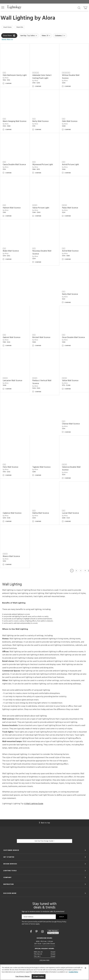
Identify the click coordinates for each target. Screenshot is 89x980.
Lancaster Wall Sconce (12, 381)
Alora (49, 18)
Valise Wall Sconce (70, 381)
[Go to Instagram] (43, 932)
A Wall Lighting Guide (34, 804)
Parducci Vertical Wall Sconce (42, 383)
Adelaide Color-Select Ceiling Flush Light (42, 77)
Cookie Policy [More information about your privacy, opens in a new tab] (73, 972)
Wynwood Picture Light (43, 165)
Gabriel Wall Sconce (12, 338)
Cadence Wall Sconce (12, 514)
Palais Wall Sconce (70, 208)
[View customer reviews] (53, 932)
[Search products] (79, 8)
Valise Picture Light (41, 208)
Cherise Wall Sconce (71, 424)
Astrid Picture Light (70, 165)
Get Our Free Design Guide (44, 842)
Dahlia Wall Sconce (41, 514)
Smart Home (8, 28)
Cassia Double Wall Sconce (14, 165)
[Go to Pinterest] (37, 932)
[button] (3, 7)
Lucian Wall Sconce (70, 514)
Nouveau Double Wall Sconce (42, 253)
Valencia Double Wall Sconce (71, 469)
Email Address (29, 917)
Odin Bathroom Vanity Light (15, 76)
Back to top (44, 823)
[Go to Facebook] (31, 932)
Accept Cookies (39, 976)
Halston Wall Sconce (12, 208)
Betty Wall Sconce (40, 122)
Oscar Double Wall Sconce (73, 338)
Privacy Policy (62, 922)
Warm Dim (22, 28)
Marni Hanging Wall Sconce (15, 122)
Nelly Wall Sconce (70, 295)
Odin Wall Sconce (70, 122)
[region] (44, 972)
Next (88, 571)
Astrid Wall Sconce (70, 252)
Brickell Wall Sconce (41, 338)
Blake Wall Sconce (11, 252)
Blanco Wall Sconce (11, 557)
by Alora (6, 78)
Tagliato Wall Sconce (41, 468)
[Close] (85, 968)
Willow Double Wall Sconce (71, 77)
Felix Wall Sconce (10, 468)
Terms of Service (30, 924)
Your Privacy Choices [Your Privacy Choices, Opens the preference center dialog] (23, 976)
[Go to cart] (86, 7)
